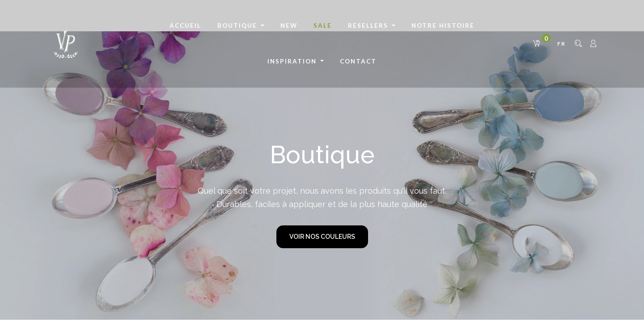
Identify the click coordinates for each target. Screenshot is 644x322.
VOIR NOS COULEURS (322, 237)
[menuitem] (185, 26)
